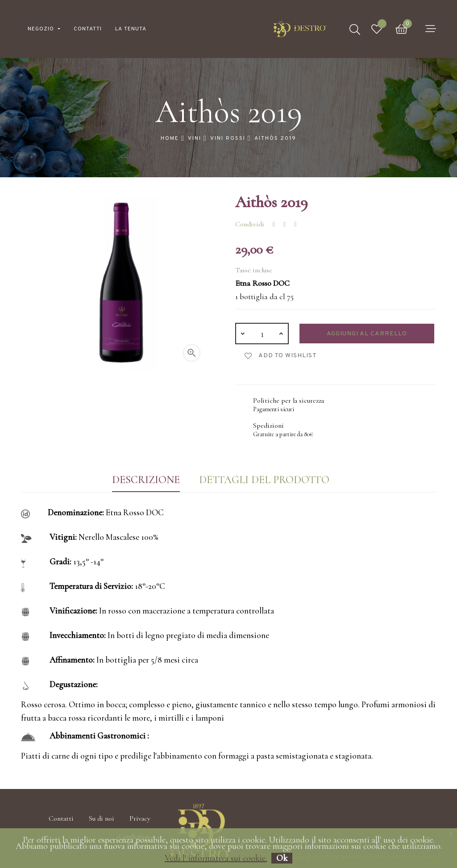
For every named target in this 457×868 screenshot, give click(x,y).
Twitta (285, 225)
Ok (282, 858)
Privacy (140, 818)
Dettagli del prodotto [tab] (264, 480)
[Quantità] (262, 334)
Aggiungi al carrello (367, 334)
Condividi (274, 225)
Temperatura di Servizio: (91, 586)
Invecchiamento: (78, 635)
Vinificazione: (73, 611)
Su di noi (102, 818)
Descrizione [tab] (146, 480)
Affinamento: (72, 660)
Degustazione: (74, 684)
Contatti (61, 818)
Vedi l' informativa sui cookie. (216, 858)
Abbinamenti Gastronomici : (99, 736)
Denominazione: (76, 512)
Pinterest (295, 225)
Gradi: (60, 561)
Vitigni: (63, 537)
